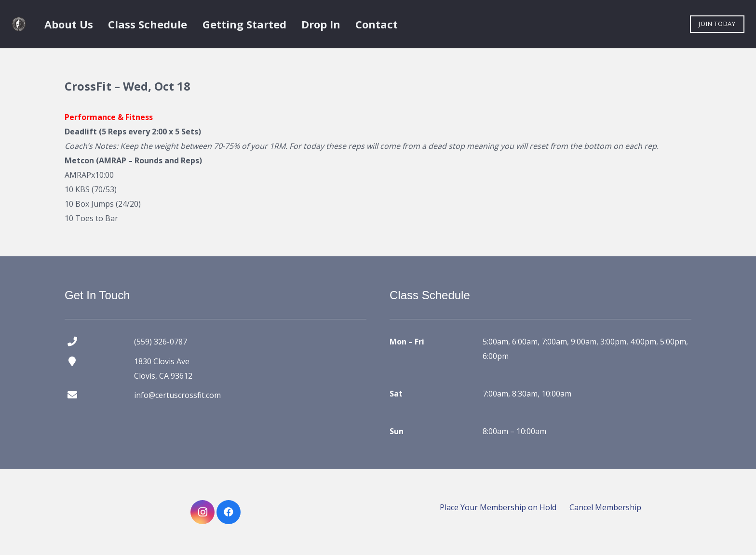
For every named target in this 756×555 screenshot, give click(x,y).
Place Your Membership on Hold (498, 507)
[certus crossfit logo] (19, 24)
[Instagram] (202, 512)
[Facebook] (229, 512)
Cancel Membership (605, 507)
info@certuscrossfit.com (177, 395)
